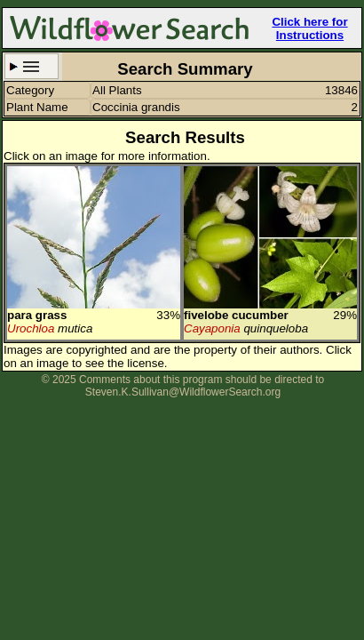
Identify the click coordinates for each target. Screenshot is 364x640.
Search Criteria (32, 66)
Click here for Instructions (309, 28)
